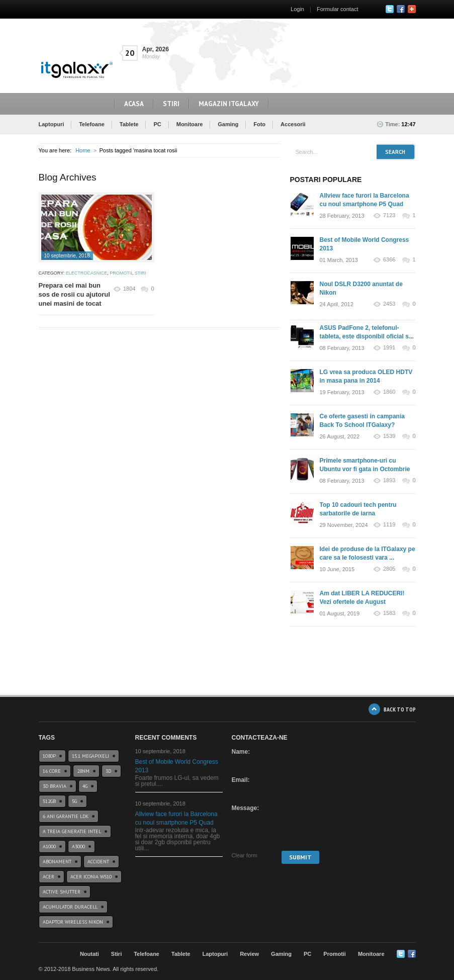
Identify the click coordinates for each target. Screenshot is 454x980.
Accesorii (293, 124)
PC (157, 124)
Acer (49, 877)
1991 (389, 348)
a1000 (49, 847)
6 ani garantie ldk (66, 816)
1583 (389, 613)
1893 (389, 480)
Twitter (390, 9)
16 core (52, 771)
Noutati (89, 954)
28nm (83, 771)
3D (108, 771)
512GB (49, 801)
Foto (259, 124)
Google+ (412, 9)
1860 (389, 392)
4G (85, 786)
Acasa (134, 104)
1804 (129, 289)
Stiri (171, 104)
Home (83, 150)
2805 (389, 569)
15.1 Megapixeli (90, 756)
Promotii (121, 273)
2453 (389, 304)
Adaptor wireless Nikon (73, 922)
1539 (389, 436)
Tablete (129, 124)
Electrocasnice (87, 273)
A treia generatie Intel (72, 831)
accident (98, 862)
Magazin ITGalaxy (229, 104)
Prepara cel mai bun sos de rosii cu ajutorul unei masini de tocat (74, 294)
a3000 (78, 847)
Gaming (228, 124)
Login (297, 9)
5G (74, 801)
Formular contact (338, 9)
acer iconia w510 (91, 877)
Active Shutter (62, 892)
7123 (389, 215)
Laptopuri (52, 124)
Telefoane (92, 124)
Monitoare (190, 124)
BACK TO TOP (400, 709)
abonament (57, 862)
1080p (49, 756)
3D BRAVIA (55, 786)
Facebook (401, 9)
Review (249, 954)
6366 (389, 260)
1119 (389, 525)
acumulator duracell (70, 907)
